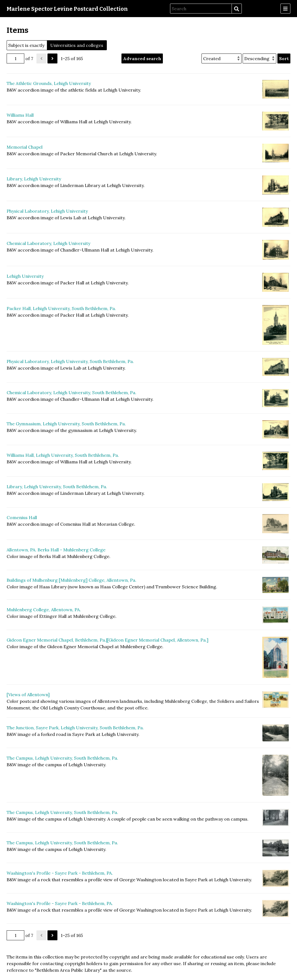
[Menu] (285, 9)
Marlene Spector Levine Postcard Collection (67, 9)
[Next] (52, 58)
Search (237, 9)
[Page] (15, 58)
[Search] (201, 9)
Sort (284, 58)
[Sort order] (259, 58)
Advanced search (142, 58)
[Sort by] (222, 58)
